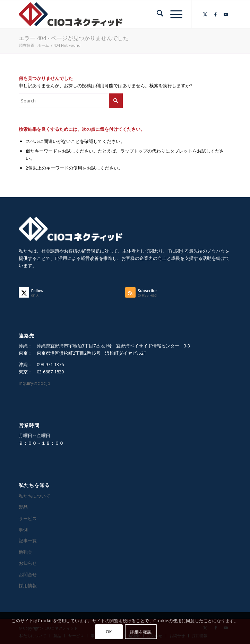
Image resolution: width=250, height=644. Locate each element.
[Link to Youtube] (226, 14)
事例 (23, 529)
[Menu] (173, 14)
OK (109, 632)
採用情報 (28, 586)
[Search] (157, 14)
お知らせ (28, 563)
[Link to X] (205, 14)
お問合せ (28, 574)
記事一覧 (28, 541)
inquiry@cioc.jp (35, 383)
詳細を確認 (141, 632)
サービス (28, 518)
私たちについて (35, 496)
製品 (23, 507)
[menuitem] (157, 14)
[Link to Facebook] (216, 14)
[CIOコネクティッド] (104, 14)
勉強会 (25, 552)
